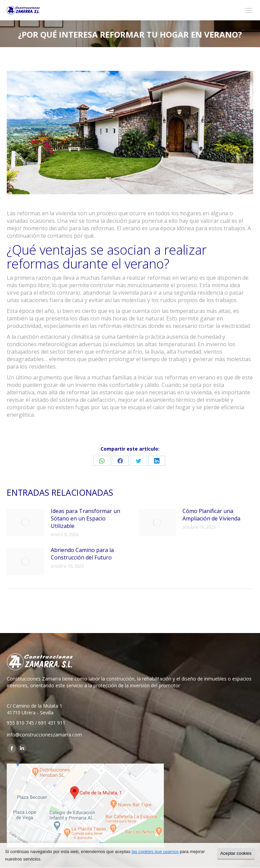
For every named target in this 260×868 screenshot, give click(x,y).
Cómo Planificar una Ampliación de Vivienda (211, 515)
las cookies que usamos (155, 852)
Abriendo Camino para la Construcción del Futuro (82, 554)
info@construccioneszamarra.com (44, 735)
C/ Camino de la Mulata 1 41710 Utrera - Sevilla (35, 709)
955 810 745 (20, 723)
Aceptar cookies (236, 853)
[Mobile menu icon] (249, 10)
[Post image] (25, 522)
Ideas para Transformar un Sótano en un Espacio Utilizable (85, 518)
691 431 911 (52, 723)
